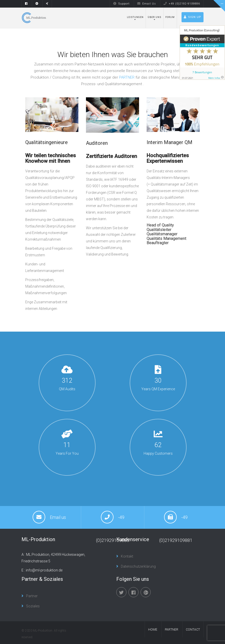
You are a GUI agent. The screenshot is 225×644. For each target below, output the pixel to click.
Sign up (193, 17)
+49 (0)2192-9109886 (182, 4)
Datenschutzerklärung (138, 566)
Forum (170, 17)
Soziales (33, 606)
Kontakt (127, 556)
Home (153, 630)
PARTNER (127, 77)
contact (193, 630)
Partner (32, 596)
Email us (58, 517)
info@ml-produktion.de (44, 570)
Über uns (154, 17)
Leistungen (135, 17)
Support (121, 4)
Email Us (147, 4)
